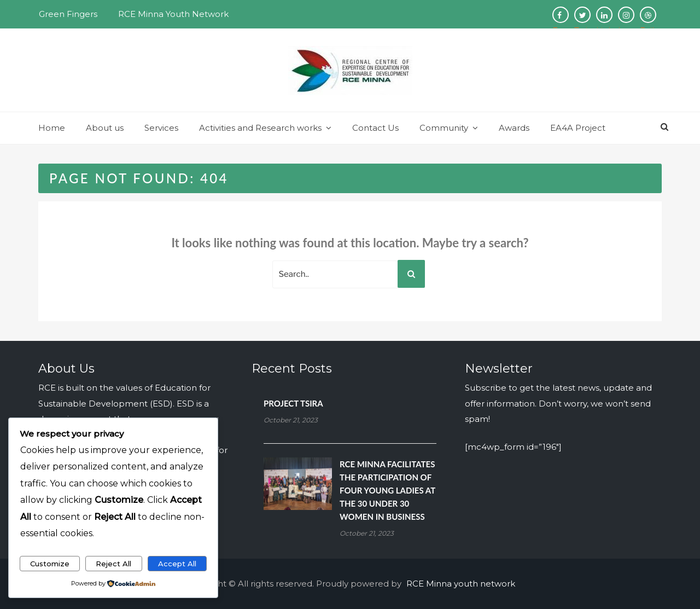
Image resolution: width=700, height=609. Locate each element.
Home (52, 128)
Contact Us (375, 128)
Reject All (113, 564)
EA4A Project (578, 128)
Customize (50, 564)
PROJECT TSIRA (293, 403)
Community (444, 128)
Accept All (177, 564)
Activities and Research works (260, 128)
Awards (514, 128)
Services (161, 128)
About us (105, 128)
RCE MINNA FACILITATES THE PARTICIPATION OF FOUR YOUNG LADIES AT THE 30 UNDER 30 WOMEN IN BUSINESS (387, 490)
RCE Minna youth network (461, 584)
